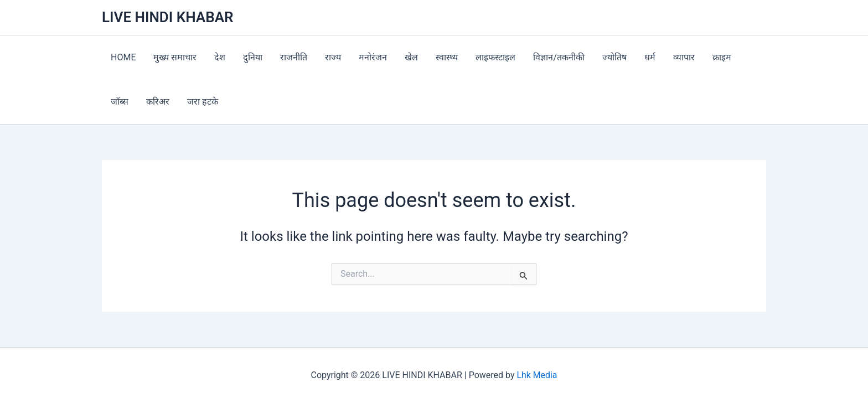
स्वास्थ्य (447, 57)
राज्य (333, 57)
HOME (123, 57)
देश (220, 57)
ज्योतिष (614, 57)
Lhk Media (537, 375)
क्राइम (722, 57)
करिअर (158, 102)
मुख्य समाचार (175, 57)
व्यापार (684, 57)
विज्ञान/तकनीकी (559, 57)
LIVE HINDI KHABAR (168, 17)
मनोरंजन (373, 57)
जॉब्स (120, 102)
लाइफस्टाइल (495, 57)
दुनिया (253, 57)
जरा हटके (203, 102)
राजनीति (294, 57)
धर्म (650, 57)
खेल (411, 57)
